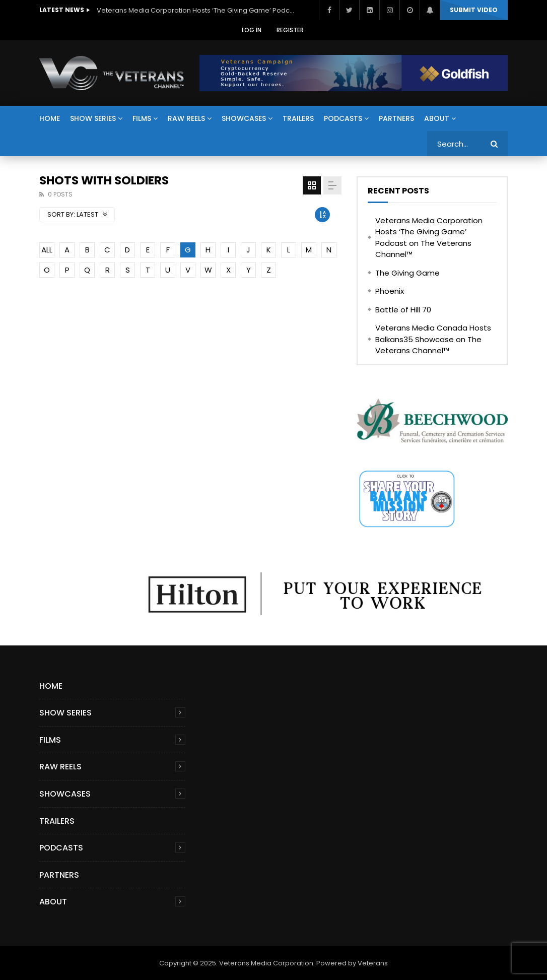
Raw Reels (186, 118)
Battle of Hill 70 (403, 310)
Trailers (298, 118)
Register (290, 30)
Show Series (93, 118)
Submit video (474, 10)
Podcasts (343, 118)
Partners (396, 118)
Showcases (244, 118)
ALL (47, 250)
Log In (252, 30)
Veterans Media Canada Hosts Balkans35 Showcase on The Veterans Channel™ (433, 339)
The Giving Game (407, 273)
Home (50, 118)
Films (142, 118)
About (437, 118)
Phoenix (390, 291)
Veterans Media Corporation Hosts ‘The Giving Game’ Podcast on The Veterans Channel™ (197, 10)
